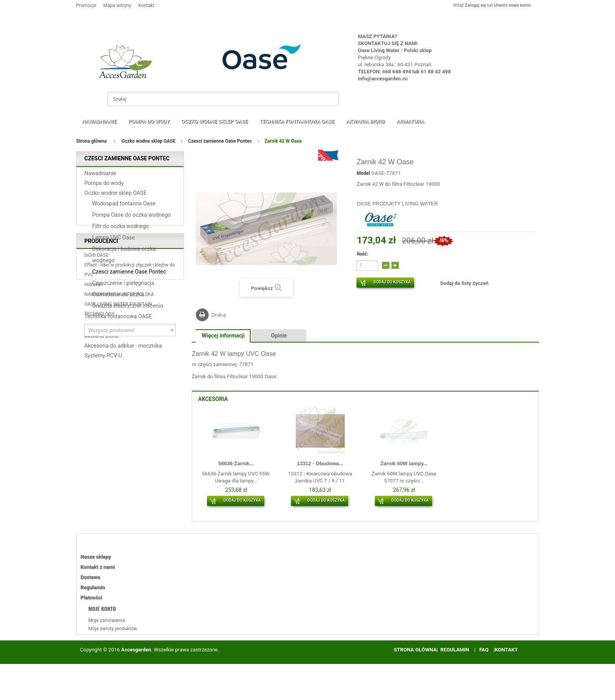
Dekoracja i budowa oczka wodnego (124, 257)
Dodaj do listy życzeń (464, 283)
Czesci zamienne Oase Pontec (220, 141)
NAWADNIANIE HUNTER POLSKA (119, 441)
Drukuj (219, 315)
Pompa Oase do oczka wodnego (132, 218)
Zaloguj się (475, 5)
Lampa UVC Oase (114, 240)
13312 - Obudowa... (320, 463)
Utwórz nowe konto (513, 5)
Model (363, 173)
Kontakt (146, 5)
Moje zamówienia (107, 620)
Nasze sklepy (96, 557)
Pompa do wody (149, 121)
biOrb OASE (96, 402)
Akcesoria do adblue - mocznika (123, 348)
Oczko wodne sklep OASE (214, 121)
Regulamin (93, 587)
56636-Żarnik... (236, 463)
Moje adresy (101, 645)
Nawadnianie (99, 121)
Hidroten (93, 432)
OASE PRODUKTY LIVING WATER (397, 204)
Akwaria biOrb (365, 121)
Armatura (410, 121)
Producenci (101, 385)
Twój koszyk (518, 20)
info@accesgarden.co (383, 79)
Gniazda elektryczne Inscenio (128, 308)
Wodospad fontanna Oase (124, 206)
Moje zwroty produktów (113, 629)
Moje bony (99, 662)
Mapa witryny (117, 5)
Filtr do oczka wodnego (121, 229)
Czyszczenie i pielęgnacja (123, 286)
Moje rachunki (103, 637)
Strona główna (91, 141)
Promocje (86, 5)
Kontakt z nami (97, 567)
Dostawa (90, 577)
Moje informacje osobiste (115, 653)
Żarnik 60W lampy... (404, 463)
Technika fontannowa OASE (297, 121)
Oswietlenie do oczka (118, 297)
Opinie (279, 335)
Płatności (91, 598)
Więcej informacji (223, 335)
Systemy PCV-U (103, 358)
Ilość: (362, 254)
